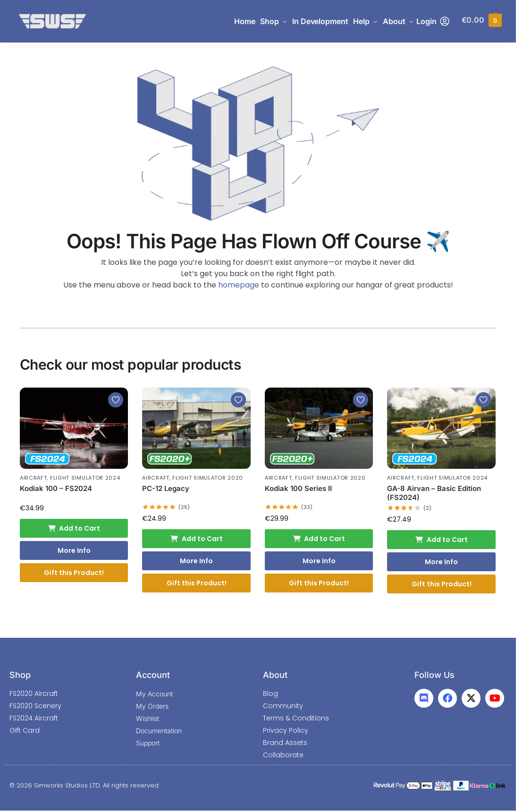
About (275, 675)
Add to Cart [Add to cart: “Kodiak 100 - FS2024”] (74, 528)
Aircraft (34, 478)
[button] (482, 21)
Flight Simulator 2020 (208, 478)
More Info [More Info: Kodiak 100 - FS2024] (74, 550)
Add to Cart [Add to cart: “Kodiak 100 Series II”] (319, 539)
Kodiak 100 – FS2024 (56, 488)
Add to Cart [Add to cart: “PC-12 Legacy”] (196, 539)
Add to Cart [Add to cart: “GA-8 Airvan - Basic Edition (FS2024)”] (441, 540)
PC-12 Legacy (166, 488)
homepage (239, 285)
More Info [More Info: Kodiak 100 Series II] (319, 561)
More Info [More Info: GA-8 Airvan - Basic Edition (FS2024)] (441, 562)
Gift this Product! (74, 573)
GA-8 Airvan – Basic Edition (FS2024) (434, 493)
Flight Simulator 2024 (85, 478)
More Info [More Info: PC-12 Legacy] (196, 561)
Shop (20, 675)
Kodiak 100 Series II (298, 488)
